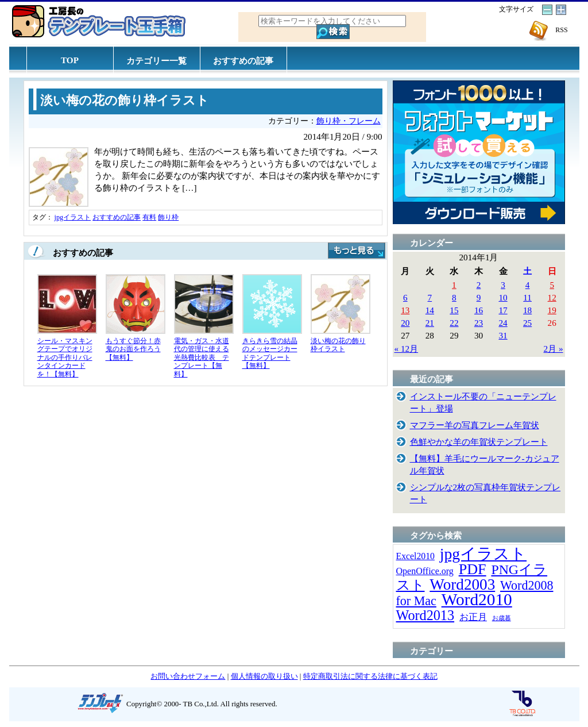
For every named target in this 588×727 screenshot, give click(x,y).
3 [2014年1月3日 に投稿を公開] (503, 285)
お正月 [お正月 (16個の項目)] (473, 617)
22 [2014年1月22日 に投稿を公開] (454, 323)
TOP (70, 60)
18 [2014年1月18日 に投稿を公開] (527, 310)
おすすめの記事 (243, 61)
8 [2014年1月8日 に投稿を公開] (454, 297)
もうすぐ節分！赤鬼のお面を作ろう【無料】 (133, 349)
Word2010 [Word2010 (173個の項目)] (477, 599)
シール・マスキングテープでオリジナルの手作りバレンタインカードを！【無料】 (65, 357)
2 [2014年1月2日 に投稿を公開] (479, 285)
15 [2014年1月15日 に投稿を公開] (454, 310)
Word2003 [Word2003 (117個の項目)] (462, 584)
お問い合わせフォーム (188, 676)
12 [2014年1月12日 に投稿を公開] (552, 297)
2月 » (554, 349)
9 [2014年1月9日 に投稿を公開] (479, 297)
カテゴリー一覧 (156, 61)
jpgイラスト (73, 217)
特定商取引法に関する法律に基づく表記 (370, 676)
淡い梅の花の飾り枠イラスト (125, 101)
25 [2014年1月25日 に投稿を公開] (527, 323)
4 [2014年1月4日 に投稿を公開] (528, 285)
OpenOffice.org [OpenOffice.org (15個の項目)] (425, 571)
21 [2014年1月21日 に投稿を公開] (430, 323)
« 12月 (407, 349)
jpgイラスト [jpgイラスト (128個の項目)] (483, 554)
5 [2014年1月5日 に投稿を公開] (552, 285)
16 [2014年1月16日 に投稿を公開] (479, 310)
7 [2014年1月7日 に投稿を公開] (430, 297)
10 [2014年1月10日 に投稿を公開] (503, 297)
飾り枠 (168, 217)
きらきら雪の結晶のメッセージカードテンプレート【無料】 (270, 353)
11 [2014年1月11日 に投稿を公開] (527, 297)
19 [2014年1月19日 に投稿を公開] (552, 310)
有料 (149, 217)
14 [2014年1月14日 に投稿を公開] (430, 310)
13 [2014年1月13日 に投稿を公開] (405, 310)
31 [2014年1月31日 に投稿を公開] (503, 335)
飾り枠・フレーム (349, 121)
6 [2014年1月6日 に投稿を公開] (405, 297)
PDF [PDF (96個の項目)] (473, 569)
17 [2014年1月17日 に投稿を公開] (503, 310)
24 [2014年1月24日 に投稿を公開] (503, 323)
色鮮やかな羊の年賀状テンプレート (479, 442)
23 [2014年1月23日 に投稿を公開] (479, 323)
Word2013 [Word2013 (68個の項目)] (425, 615)
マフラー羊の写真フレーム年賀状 (475, 425)
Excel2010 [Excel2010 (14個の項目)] (415, 556)
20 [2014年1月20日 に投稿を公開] (405, 323)
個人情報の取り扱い (264, 676)
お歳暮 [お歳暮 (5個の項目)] (502, 618)
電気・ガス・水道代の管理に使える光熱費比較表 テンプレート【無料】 (202, 357)
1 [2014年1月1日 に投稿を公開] (454, 285)
